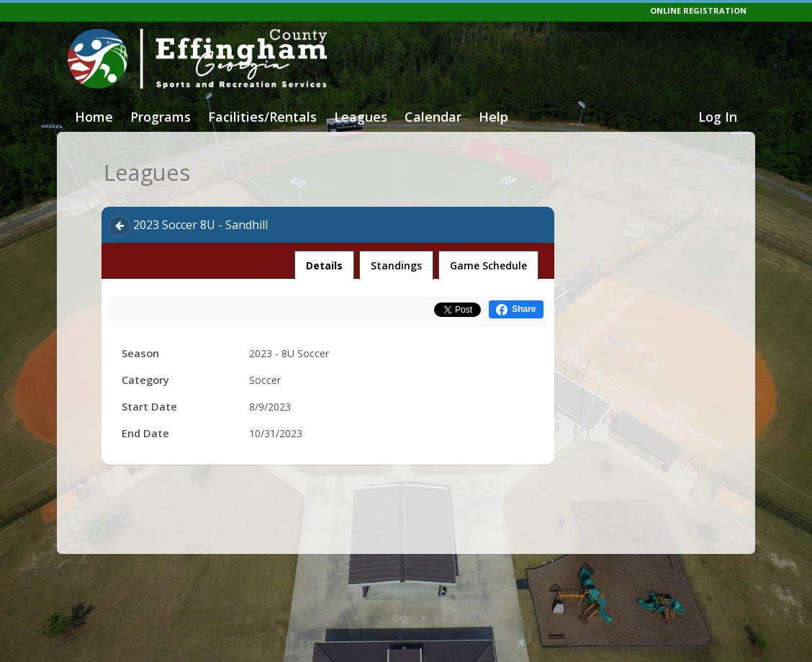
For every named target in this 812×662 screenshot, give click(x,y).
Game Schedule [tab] (488, 265)
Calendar (433, 117)
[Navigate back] (119, 226)
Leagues (361, 117)
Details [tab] (325, 261)
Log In (718, 117)
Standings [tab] (396, 265)
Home (94, 117)
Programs (161, 117)
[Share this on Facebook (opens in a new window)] (516, 309)
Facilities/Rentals (262, 117)
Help (493, 117)
